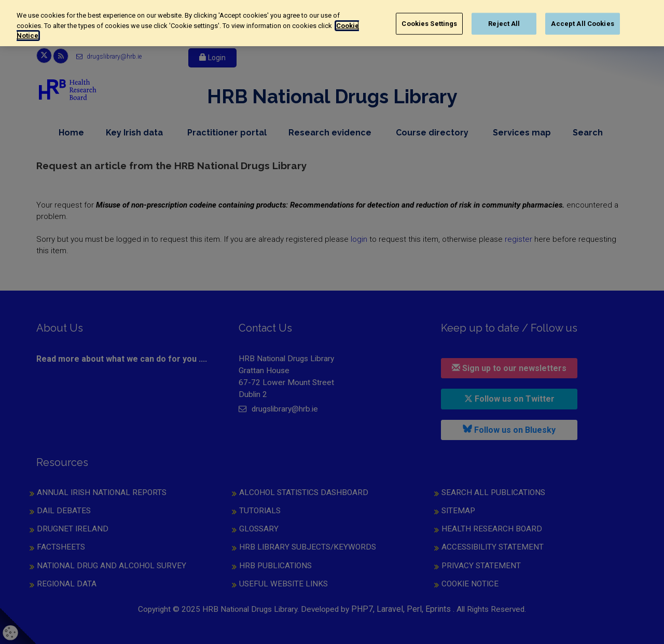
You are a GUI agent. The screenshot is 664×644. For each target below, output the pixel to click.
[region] (332, 23)
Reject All (504, 24)
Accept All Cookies (582, 24)
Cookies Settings (429, 24)
